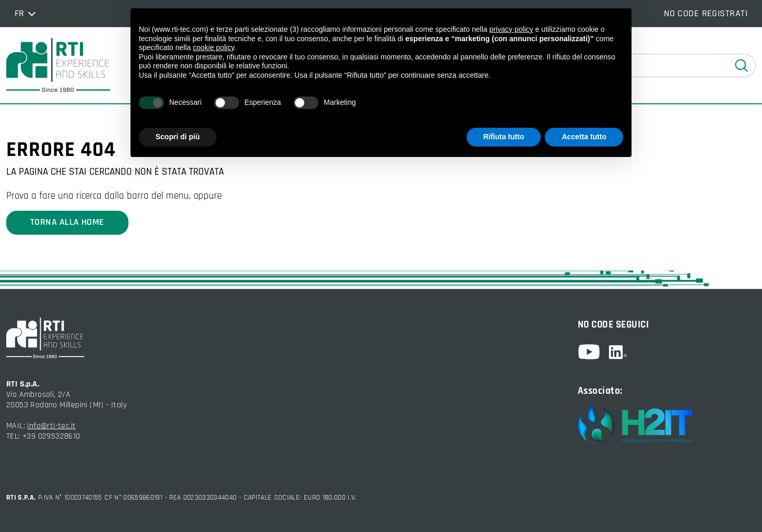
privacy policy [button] (511, 29)
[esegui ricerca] (742, 65)
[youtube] (593, 352)
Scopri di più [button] (178, 137)
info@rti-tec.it (51, 426)
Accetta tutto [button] (584, 137)
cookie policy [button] (214, 47)
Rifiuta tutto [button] (504, 137)
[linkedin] (618, 352)
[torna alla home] (58, 65)
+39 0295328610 (51, 436)
